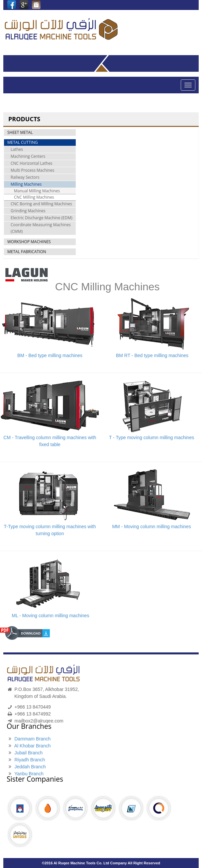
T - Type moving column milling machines (151, 437)
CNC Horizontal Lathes (32, 163)
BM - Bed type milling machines (50, 355)
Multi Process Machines (32, 170)
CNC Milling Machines (34, 197)
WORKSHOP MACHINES (29, 242)
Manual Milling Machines (37, 191)
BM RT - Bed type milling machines (151, 355)
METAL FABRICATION (27, 252)
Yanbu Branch (29, 774)
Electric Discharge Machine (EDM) (42, 218)
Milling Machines (26, 184)
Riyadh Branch (30, 760)
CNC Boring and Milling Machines (41, 204)
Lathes (17, 149)
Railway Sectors (25, 177)
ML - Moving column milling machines (50, 616)
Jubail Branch (28, 753)
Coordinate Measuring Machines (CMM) (41, 228)
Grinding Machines (28, 211)
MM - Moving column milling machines (151, 527)
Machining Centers (28, 156)
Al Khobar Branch (33, 746)
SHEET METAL (20, 132)
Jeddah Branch (30, 767)
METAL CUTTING (23, 142)
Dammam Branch (32, 739)
